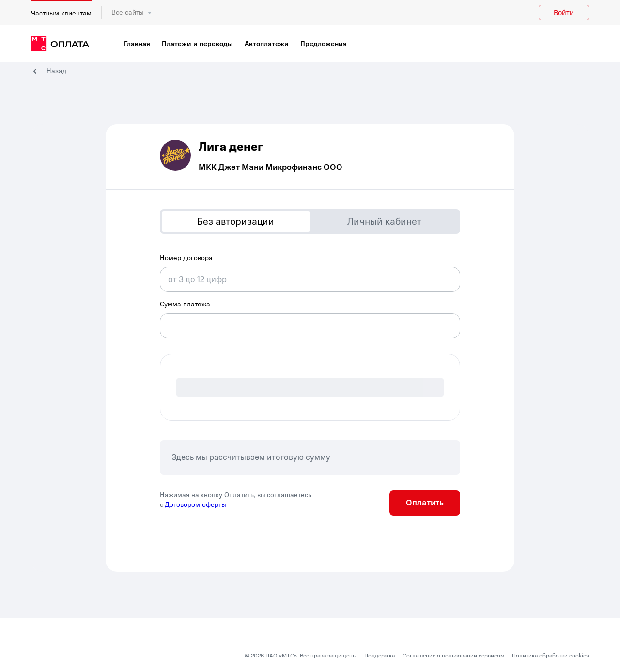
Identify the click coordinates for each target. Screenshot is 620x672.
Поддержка (380, 656)
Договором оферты (195, 505)
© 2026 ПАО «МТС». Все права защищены (301, 656)
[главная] (60, 44)
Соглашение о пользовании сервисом (453, 656)
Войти (564, 13)
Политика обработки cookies (550, 656)
